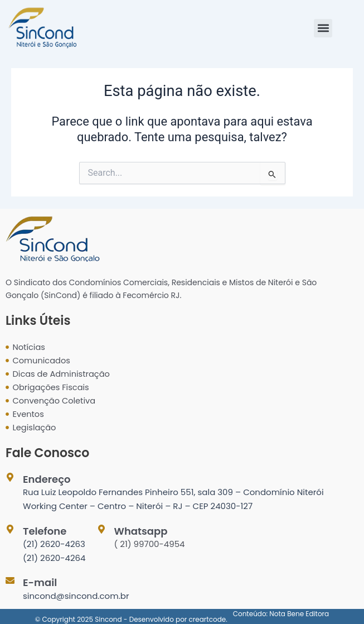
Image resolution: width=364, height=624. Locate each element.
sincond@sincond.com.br (76, 596)
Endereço (47, 479)
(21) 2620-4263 (54, 544)
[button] (323, 28)
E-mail (40, 582)
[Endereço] (10, 477)
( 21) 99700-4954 (150, 544)
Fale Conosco (47, 453)
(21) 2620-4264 (54, 558)
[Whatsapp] (101, 529)
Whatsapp (141, 531)
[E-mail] (10, 580)
